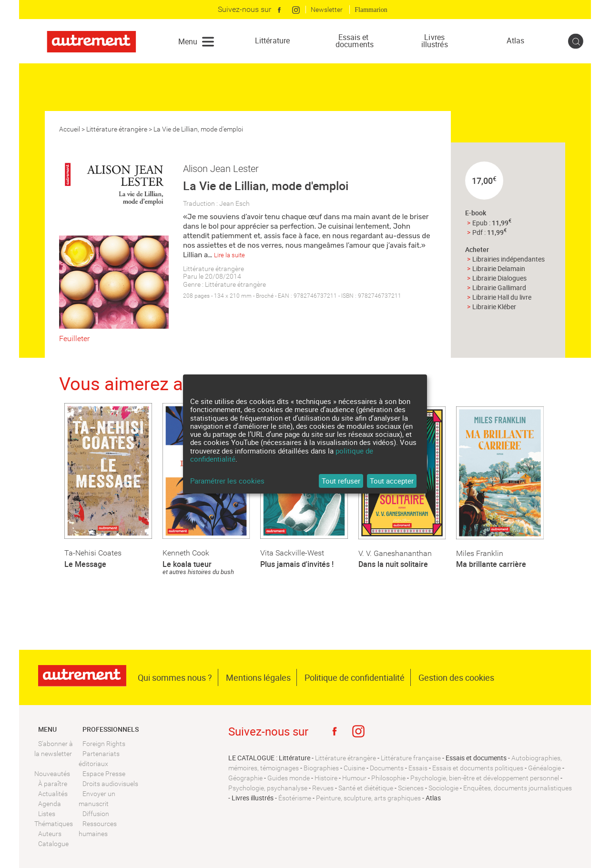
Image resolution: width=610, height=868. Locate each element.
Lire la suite (229, 255)
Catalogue (53, 844)
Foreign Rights (104, 744)
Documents (387, 768)
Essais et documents (353, 41)
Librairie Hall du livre (502, 297)
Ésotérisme (295, 798)
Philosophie (388, 778)
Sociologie (443, 788)
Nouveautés (52, 774)
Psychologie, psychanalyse (268, 788)
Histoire (326, 778)
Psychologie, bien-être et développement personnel (485, 778)
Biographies (321, 768)
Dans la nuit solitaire (393, 564)
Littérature (272, 41)
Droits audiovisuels (110, 784)
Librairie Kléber (494, 307)
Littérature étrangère (117, 129)
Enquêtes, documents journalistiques (518, 788)
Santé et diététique (366, 788)
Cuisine (354, 768)
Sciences (411, 788)
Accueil (70, 129)
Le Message (85, 564)
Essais (418, 768)
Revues (323, 788)
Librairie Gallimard (499, 288)
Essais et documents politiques (478, 768)
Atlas (515, 41)
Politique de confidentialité (355, 677)
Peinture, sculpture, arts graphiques (368, 798)
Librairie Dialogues (499, 278)
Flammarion (371, 10)
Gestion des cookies (456, 677)
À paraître (53, 784)
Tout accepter (392, 481)
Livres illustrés (435, 41)
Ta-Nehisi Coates (93, 553)
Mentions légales (258, 677)
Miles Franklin (480, 553)
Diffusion (96, 814)
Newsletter (327, 10)
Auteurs (50, 834)
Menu (188, 41)
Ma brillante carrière (491, 564)
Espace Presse (104, 774)
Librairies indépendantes (508, 259)
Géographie (245, 778)
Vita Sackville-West (292, 553)
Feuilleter (74, 338)
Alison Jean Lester (221, 169)
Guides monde (289, 778)
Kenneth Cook (186, 553)
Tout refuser (341, 481)
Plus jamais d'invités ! (297, 564)
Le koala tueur (187, 564)
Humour (354, 778)
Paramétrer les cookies (227, 481)
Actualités (53, 794)
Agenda (50, 804)
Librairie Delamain (499, 268)
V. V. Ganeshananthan (395, 553)
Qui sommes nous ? (175, 677)
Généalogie (544, 768)
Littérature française (411, 758)
